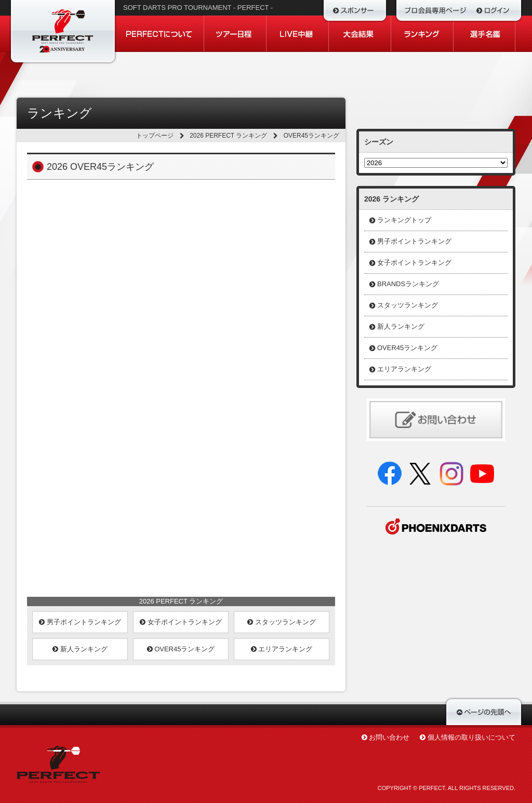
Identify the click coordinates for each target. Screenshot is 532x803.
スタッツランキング (282, 622)
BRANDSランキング (408, 284)
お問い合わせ (389, 737)
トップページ (155, 136)
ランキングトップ (404, 220)
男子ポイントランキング (80, 622)
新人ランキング (80, 649)
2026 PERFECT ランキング (228, 136)
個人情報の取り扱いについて (471, 737)
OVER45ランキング (181, 649)
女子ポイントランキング (181, 622)
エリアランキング (282, 649)
